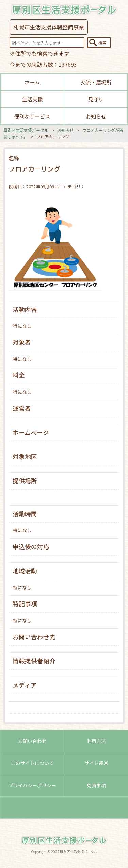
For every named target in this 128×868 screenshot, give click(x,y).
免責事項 (96, 785)
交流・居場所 (96, 82)
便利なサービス (32, 116)
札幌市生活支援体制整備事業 (49, 27)
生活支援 (32, 99)
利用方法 (96, 741)
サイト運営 (96, 763)
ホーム (32, 82)
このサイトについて (32, 763)
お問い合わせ (32, 741)
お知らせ (96, 116)
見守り (96, 99)
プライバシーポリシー (32, 785)
